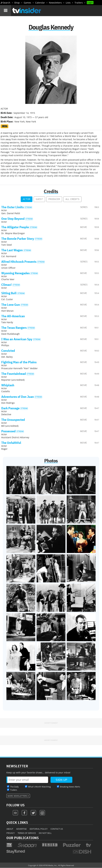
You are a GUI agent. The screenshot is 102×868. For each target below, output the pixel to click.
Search (7, 3)
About (10, 829)
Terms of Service (27, 833)
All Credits (72, 199)
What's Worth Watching (39, 787)
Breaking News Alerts (70, 787)
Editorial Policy (39, 829)
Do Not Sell (45, 833)
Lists (68, 3)
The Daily (14, 787)
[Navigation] (5, 11)
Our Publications (23, 838)
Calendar (40, 3)
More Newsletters (17, 796)
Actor (27, 199)
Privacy (11, 833)
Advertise (21, 829)
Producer (54, 199)
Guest (39, 199)
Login (90, 2)
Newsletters (55, 3)
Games (27, 3)
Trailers (79, 3)
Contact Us (57, 829)
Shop (17, 3)
